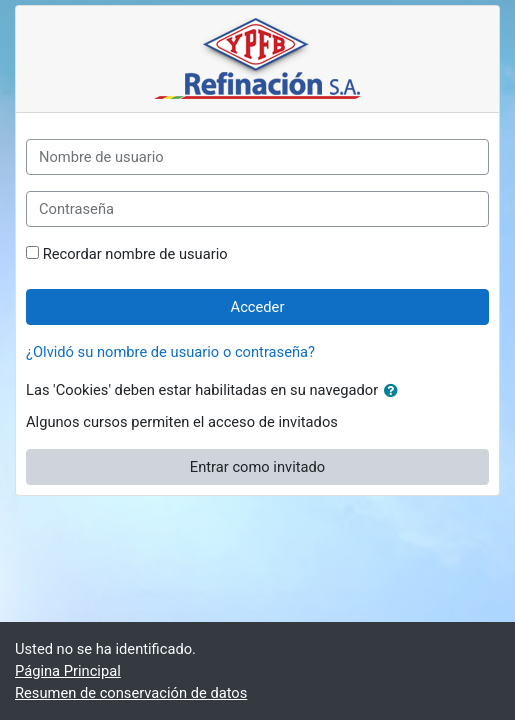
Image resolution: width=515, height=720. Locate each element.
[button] (395, 391)
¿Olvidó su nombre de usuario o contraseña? (170, 352)
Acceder (258, 307)
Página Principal (68, 671)
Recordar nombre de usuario (135, 254)
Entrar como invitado (257, 467)
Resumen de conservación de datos (131, 693)
